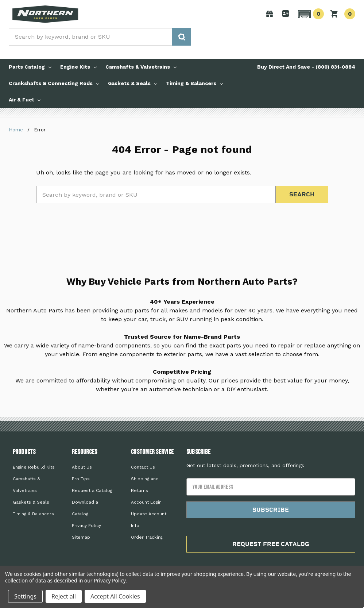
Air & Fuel (25, 100)
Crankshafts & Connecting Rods (54, 83)
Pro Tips (81, 479)
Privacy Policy (86, 526)
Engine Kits (78, 67)
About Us (82, 467)
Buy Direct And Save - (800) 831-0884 (306, 67)
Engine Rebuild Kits (34, 467)
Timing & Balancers (194, 83)
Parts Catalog (30, 67)
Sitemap (81, 537)
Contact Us (143, 467)
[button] (310, 14)
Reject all (64, 596)
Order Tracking (147, 537)
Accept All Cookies (115, 596)
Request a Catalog (92, 490)
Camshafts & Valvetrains (141, 67)
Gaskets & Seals (133, 83)
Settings (25, 596)
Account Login (146, 502)
